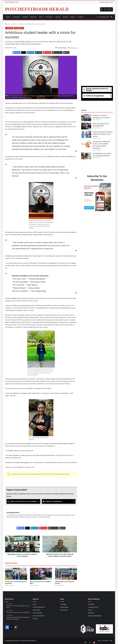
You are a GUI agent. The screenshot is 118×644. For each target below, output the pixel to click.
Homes (90, 610)
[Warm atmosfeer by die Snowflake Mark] (41, 574)
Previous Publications (39, 607)
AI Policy (35, 619)
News (8, 17)
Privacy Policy (37, 610)
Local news (14, 24)
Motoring (33, 17)
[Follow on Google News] (59, 501)
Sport (41, 17)
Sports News (64, 610)
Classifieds (16, 17)
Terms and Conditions (39, 616)
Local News (64, 604)
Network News (64, 607)
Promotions (49, 17)
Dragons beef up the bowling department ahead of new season (103, 134)
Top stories (105, 641)
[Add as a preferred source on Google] (106, 9)
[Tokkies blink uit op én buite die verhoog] (66, 574)
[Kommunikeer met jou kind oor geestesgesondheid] (86, 156)
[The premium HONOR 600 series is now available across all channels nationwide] (86, 144)
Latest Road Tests (93, 607)
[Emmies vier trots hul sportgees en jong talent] (16, 574)
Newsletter (91, 613)
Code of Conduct (37, 613)
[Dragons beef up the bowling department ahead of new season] (86, 134)
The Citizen (81, 17)
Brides (72, 17)
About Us (58, 17)
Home (7, 24)
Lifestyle (25, 17)
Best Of (65, 17)
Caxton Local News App (95, 616)
